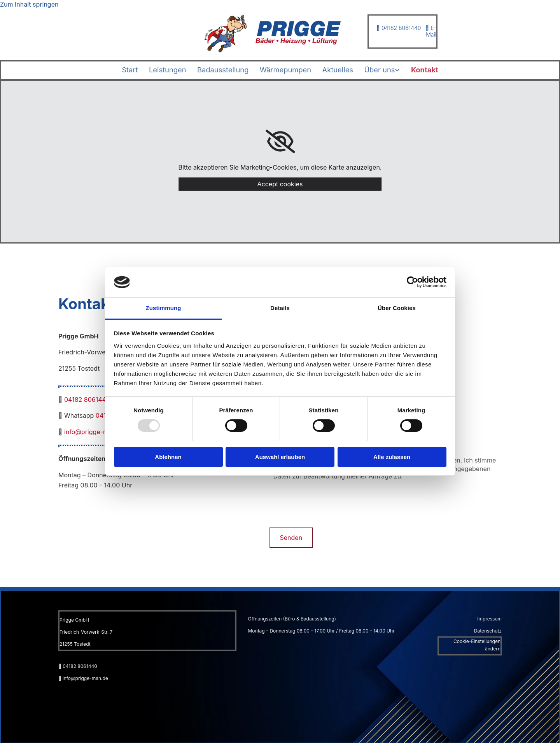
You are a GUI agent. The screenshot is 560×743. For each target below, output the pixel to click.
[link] (389, 70)
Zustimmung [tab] (164, 308)
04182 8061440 (399, 28)
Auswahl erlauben (280, 457)
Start (119, 69)
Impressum (489, 618)
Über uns (387, 69)
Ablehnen (168, 457)
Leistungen (160, 69)
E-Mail (431, 31)
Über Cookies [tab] (397, 308)
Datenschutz (488, 630)
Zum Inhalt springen (29, 4)
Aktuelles (341, 69)
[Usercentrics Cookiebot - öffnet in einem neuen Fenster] (412, 282)
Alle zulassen (392, 457)
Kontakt (435, 69)
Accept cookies (280, 183)
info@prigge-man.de (94, 431)
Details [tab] (280, 308)
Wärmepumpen (286, 69)
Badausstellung (219, 69)
